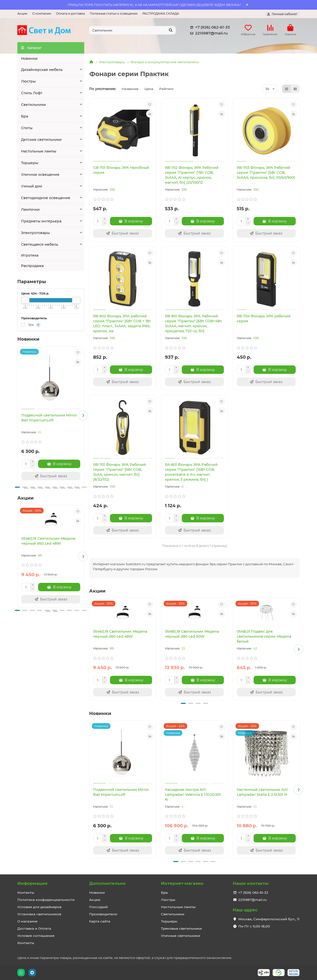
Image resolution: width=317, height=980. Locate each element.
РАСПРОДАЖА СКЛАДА (161, 14)
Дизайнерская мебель (42, 70)
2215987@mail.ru (208, 33)
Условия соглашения (36, 936)
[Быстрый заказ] (51, 476)
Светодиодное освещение (46, 198)
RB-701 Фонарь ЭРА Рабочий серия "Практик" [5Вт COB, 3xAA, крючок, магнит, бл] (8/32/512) (119, 472)
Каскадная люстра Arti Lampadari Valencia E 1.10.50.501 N (193, 795)
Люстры (28, 82)
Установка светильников (39, 914)
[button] (83, 416)
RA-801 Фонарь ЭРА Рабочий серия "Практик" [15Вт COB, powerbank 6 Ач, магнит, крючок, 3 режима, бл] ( (191, 472)
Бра (25, 117)
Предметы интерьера (41, 221)
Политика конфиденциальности (46, 900)
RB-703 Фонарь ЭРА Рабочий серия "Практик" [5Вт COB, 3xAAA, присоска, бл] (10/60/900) (266, 173)
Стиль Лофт (32, 93)
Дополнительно (107, 883)
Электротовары (35, 233)
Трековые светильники (181, 928)
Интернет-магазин (182, 883)
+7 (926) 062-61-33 (209, 27)
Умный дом (32, 186)
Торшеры (30, 163)
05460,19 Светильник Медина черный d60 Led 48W (48, 541)
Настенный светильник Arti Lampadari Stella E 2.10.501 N (262, 792)
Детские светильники (41, 140)
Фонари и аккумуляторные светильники (165, 62)
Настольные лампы (39, 151)
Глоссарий (98, 907)
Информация (32, 883)
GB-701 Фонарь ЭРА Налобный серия (121, 170)
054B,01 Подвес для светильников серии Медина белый (264, 637)
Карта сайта (100, 921)
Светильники (33, 105)
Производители (103, 914)
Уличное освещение (40, 175)
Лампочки (30, 210)
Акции (22, 14)
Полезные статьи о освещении (114, 14)
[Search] (132, 30)
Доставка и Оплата (34, 928)
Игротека (30, 256)
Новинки (29, 59)
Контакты (26, 892)
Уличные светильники (181, 936)
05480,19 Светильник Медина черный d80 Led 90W (192, 634)
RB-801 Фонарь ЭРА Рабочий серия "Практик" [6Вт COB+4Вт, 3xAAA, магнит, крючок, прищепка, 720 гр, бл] (194, 324)
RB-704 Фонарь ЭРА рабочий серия (264, 319)
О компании (42, 14)
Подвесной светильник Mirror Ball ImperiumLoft (49, 418)
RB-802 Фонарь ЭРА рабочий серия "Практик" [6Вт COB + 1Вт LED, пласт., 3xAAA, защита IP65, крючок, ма (122, 324)
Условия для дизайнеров (39, 907)
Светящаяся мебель (40, 245)
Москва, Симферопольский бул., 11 (269, 919)
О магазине (27, 921)
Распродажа (32, 266)
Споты (27, 128)
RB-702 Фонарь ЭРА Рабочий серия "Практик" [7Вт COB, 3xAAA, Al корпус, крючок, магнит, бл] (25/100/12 (192, 175)
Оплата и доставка (70, 14)
